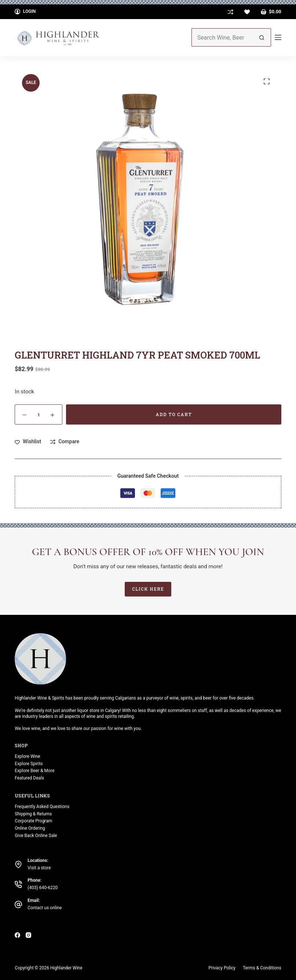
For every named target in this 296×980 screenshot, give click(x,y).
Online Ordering (30, 828)
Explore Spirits (29, 763)
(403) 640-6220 (43, 888)
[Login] (25, 12)
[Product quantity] (39, 414)
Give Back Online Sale (36, 836)
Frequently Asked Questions (42, 807)
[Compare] (231, 12)
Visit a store (39, 867)
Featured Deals (29, 778)
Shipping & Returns (33, 814)
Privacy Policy (222, 968)
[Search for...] (222, 37)
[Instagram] (28, 935)
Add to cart (174, 414)
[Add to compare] (65, 442)
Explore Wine (27, 756)
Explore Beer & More (34, 771)
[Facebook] (17, 935)
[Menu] (278, 37)
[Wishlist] (247, 12)
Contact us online (45, 908)
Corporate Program (33, 821)
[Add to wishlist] (28, 442)
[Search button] (262, 37)
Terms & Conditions (262, 968)
